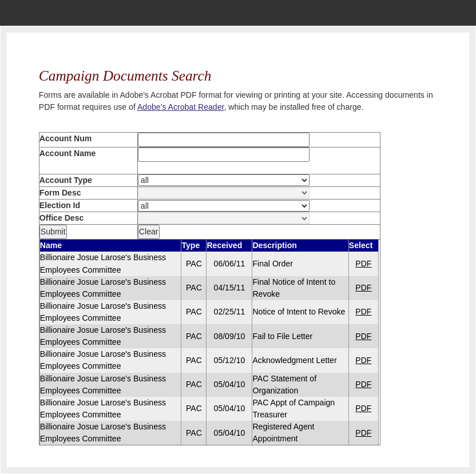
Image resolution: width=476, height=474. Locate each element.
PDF (363, 264)
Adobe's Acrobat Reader (181, 107)
